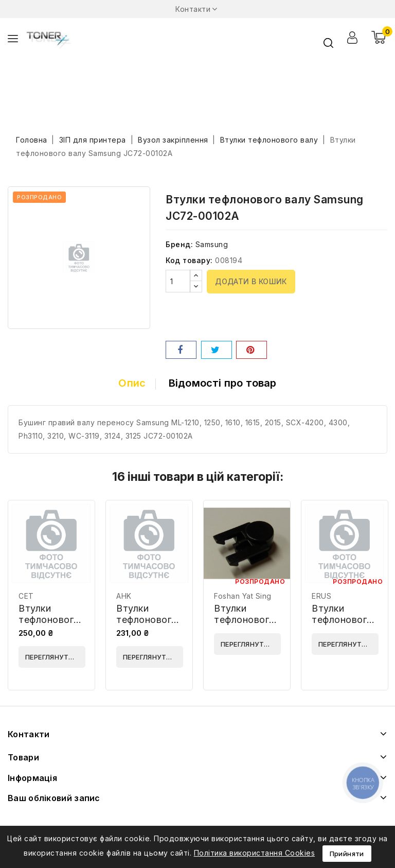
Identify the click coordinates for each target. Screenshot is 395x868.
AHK (124, 596)
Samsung (212, 244)
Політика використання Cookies (255, 853)
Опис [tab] (132, 383)
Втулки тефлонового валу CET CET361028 (49, 625)
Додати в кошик (251, 281)
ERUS (321, 596)
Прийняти (347, 854)
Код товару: (189, 260)
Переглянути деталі (55, 657)
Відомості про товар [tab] (223, 383)
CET (26, 596)
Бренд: (179, 244)
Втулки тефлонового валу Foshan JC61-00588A (246, 625)
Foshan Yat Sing (243, 596)
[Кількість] (178, 281)
